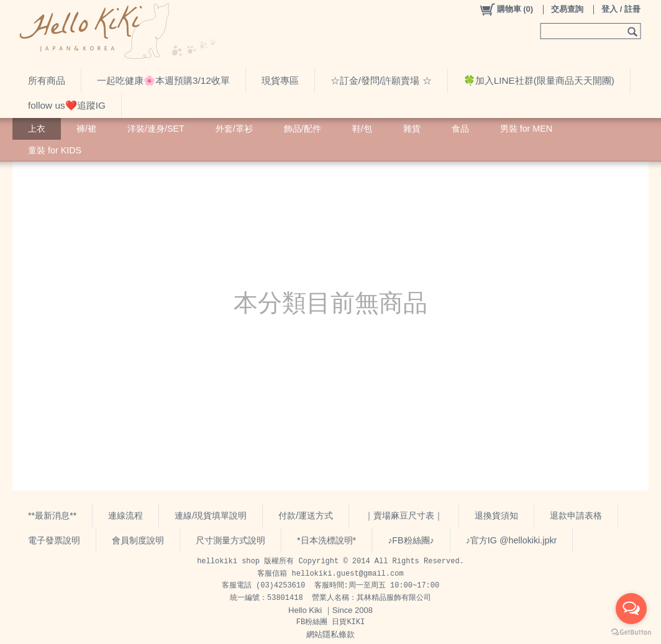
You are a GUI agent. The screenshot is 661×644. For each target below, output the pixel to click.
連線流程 (125, 515)
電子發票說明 (54, 540)
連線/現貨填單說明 (211, 515)
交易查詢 (567, 9)
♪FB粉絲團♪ (411, 540)
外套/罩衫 (234, 129)
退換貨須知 (496, 515)
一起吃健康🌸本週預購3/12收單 (163, 80)
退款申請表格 (576, 515)
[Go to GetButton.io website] (631, 632)
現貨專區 (280, 80)
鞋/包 (362, 129)
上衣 (37, 129)
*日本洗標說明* (326, 540)
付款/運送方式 (306, 515)
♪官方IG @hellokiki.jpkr (512, 540)
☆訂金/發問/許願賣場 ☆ (381, 80)
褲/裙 (86, 129)
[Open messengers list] (631, 609)
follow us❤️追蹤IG (67, 105)
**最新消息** (52, 515)
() (506, 9)
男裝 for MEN (526, 129)
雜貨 (412, 129)
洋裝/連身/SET (156, 129)
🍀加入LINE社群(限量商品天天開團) (539, 80)
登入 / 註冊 (621, 9)
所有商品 (47, 80)
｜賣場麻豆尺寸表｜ (404, 515)
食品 (460, 129)
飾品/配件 (303, 129)
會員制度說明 (138, 540)
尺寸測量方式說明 (230, 540)
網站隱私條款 (330, 634)
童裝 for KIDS (55, 150)
